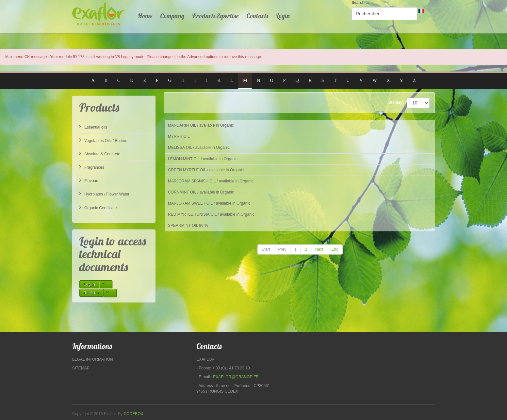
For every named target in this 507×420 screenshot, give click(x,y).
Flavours (89, 180)
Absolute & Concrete (100, 153)
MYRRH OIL (179, 136)
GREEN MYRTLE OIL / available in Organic (206, 170)
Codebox (134, 414)
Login (283, 16)
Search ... (360, 3)
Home (145, 16)
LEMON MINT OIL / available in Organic (203, 159)
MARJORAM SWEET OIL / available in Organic (209, 203)
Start (266, 249)
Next (319, 249)
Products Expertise (215, 16)
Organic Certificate (98, 207)
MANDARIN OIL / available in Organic (201, 125)
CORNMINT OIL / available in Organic (201, 192)
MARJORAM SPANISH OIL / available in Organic (211, 181)
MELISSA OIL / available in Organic (199, 148)
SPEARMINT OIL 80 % (188, 226)
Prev (282, 249)
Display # (397, 102)
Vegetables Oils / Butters (103, 140)
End (335, 249)
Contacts (257, 16)
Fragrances (92, 167)
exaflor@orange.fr (236, 377)
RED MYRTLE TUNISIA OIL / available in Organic (211, 214)
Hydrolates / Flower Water (104, 194)
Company (172, 16)
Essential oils (93, 127)
